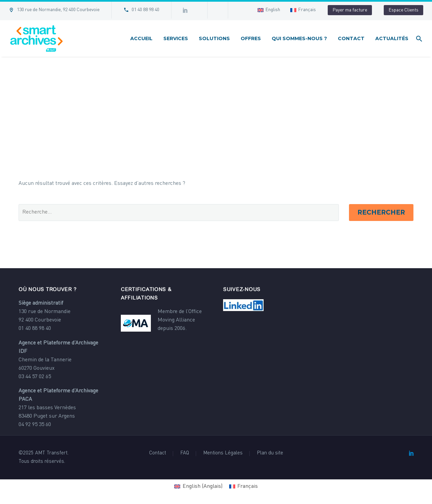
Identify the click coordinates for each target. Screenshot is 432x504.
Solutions (214, 38)
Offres (251, 38)
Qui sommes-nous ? (299, 38)
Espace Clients (403, 10)
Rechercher (381, 212)
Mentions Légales (223, 453)
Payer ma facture (350, 10)
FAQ (185, 453)
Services (176, 38)
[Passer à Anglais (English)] (198, 487)
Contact (351, 38)
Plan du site (270, 453)
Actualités (392, 38)
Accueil (141, 38)
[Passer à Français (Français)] (244, 487)
